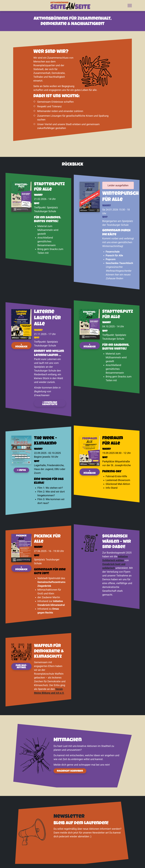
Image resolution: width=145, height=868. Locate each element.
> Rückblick (21, 346)
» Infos (21, 470)
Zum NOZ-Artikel (21, 667)
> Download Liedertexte (50, 404)
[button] (130, 6)
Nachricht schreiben (70, 771)
